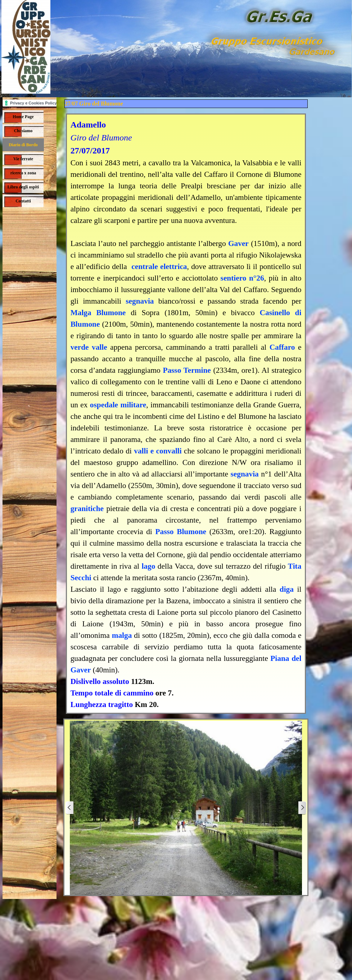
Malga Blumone (101, 313)
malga (122, 635)
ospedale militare (118, 405)
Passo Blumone (181, 532)
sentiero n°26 (242, 278)
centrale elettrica (159, 267)
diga (287, 589)
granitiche (87, 509)
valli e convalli (158, 451)
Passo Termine (187, 370)
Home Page (23, 117)
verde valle (91, 347)
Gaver (238, 243)
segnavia (140, 301)
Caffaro (282, 347)
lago (148, 566)
